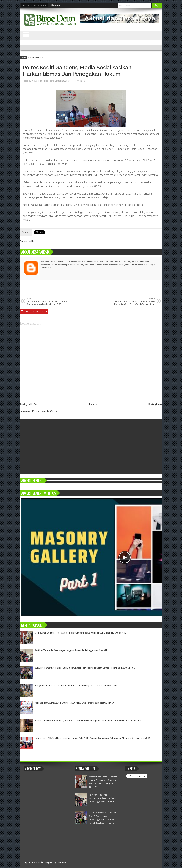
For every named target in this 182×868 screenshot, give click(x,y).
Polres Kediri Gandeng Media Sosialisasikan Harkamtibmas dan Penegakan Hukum (77, 71)
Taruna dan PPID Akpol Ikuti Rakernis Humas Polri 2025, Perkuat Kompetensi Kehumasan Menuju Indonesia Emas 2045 (93, 738)
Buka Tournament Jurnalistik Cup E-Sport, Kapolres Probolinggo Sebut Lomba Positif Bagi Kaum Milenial (85, 668)
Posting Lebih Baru (29, 404)
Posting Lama (155, 404)
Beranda (56, 5)
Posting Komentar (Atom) (45, 411)
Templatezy (63, 862)
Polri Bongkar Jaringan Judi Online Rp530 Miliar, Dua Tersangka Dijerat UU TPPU (74, 703)
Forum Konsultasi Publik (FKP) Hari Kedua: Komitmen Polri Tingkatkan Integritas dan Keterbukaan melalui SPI (88, 721)
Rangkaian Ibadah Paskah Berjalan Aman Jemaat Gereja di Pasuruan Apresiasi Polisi (76, 686)
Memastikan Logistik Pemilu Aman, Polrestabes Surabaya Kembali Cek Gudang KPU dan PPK (80, 633)
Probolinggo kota (138, 776)
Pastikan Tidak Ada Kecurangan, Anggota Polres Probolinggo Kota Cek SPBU (72, 650)
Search (157, 5)
